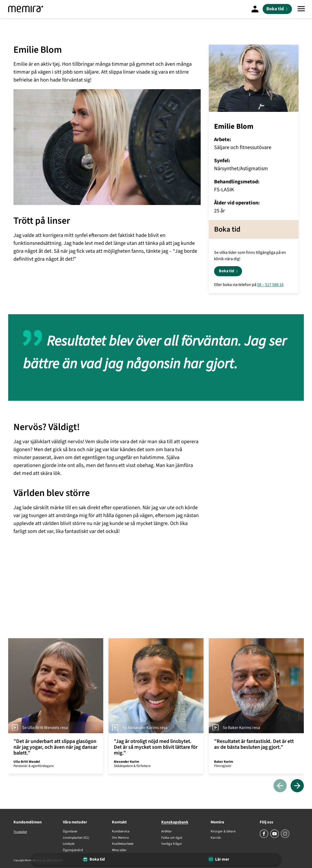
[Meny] (301, 9)
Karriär (216, 838)
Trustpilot (20, 832)
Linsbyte (69, 844)
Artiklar (167, 832)
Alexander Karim (126, 762)
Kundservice (121, 832)
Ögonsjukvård (73, 850)
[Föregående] (280, 786)
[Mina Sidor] (255, 9)
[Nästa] (297, 786)
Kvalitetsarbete (123, 844)
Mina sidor (119, 850)
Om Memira (120, 838)
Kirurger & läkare (223, 832)
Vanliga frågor (172, 844)
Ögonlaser (70, 832)
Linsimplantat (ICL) (76, 838)
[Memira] (26, 9)
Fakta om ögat (172, 838)
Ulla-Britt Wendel (27, 762)
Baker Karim (224, 762)
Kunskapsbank (175, 822)
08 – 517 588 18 (270, 285)
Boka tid (226, 271)
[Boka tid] (277, 9)
